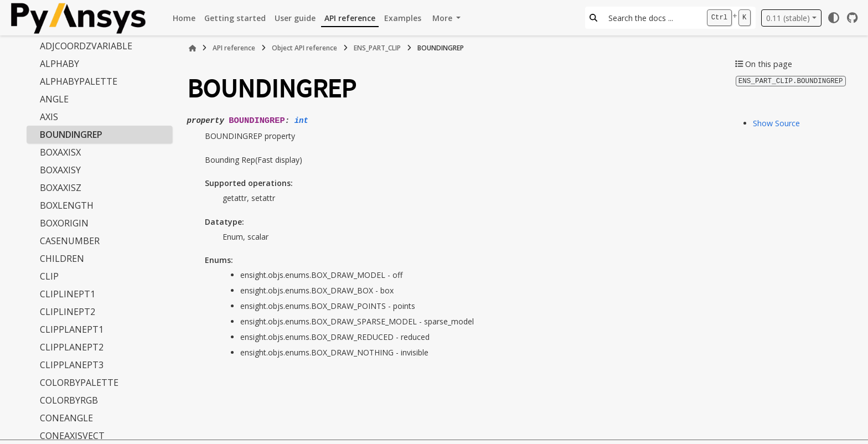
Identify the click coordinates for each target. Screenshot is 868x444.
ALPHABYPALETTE (79, 81)
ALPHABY (60, 64)
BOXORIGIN (64, 223)
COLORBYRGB (69, 400)
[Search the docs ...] (652, 18)
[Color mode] (834, 18)
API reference (350, 18)
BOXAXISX (60, 152)
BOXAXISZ (61, 188)
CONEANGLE (66, 418)
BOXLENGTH (67, 205)
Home (184, 18)
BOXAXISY (60, 170)
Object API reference (304, 48)
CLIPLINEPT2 (68, 312)
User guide (295, 18)
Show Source (776, 123)
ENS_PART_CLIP (377, 48)
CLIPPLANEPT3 (72, 365)
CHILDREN (62, 259)
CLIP (49, 276)
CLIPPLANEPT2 (72, 347)
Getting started (235, 18)
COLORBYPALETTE (79, 383)
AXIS (49, 117)
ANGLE (54, 99)
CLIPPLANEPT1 (72, 329)
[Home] (193, 48)
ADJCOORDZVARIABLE (86, 46)
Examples (403, 18)
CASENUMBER (70, 241)
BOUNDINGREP (71, 135)
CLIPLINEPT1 (68, 294)
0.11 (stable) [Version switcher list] (788, 18)
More (443, 18)
